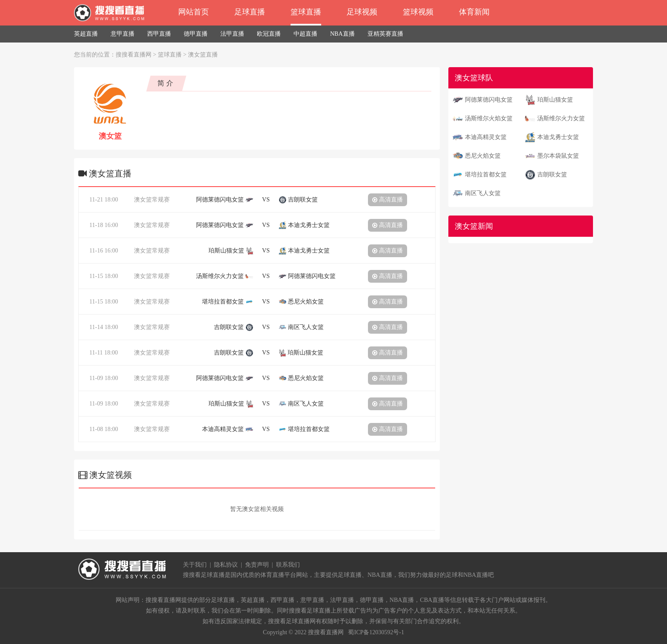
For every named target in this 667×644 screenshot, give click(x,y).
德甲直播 (196, 34)
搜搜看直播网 (134, 55)
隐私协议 (226, 565)
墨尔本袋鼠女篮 (558, 156)
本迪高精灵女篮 (486, 137)
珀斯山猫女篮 (555, 100)
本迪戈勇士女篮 (558, 137)
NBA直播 (342, 34)
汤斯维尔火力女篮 (561, 118)
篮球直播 (306, 12)
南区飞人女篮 (483, 193)
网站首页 (194, 12)
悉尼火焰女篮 (483, 156)
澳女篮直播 (203, 55)
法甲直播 (232, 34)
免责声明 (257, 565)
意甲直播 (123, 34)
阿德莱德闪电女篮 (489, 100)
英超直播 (86, 34)
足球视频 (362, 12)
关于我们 (195, 565)
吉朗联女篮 (552, 174)
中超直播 (305, 34)
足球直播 (250, 12)
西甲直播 (159, 34)
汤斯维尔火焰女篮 (489, 118)
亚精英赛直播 (385, 34)
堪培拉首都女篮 (486, 174)
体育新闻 (474, 12)
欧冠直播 (269, 34)
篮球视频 (418, 12)
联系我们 (288, 565)
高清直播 (388, 200)
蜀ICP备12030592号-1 (376, 632)
